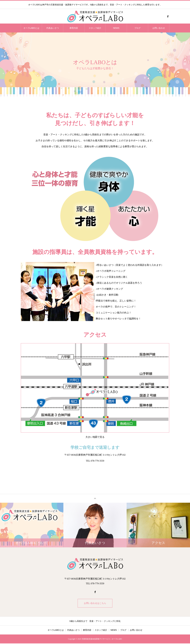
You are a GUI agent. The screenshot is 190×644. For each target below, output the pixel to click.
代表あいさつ (53, 28)
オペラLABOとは (31, 28)
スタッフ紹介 (95, 28)
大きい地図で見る (95, 437)
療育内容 (74, 28)
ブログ (137, 28)
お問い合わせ (159, 28)
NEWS (116, 28)
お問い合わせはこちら (95, 603)
